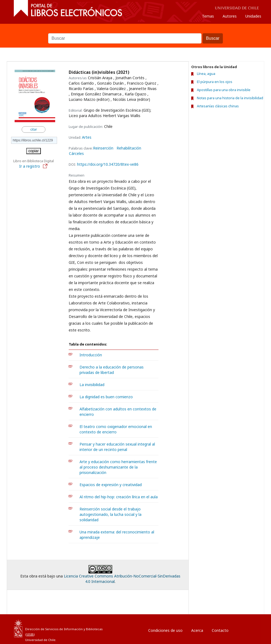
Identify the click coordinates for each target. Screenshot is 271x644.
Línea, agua (206, 74)
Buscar (135, 31)
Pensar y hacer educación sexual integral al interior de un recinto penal (117, 447)
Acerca (197, 630)
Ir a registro (34, 166)
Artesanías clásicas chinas (218, 106)
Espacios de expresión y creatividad (111, 485)
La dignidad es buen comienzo (106, 397)
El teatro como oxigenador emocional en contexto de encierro (116, 429)
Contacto (220, 630)
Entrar (245, 629)
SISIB (30, 634)
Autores (230, 16)
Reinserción (103, 148)
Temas (208, 16)
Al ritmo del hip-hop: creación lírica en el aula (119, 497)
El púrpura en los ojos (215, 82)
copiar (34, 151)
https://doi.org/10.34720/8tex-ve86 (108, 164)
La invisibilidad (92, 385)
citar (34, 129)
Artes (87, 137)
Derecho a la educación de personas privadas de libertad (112, 370)
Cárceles (76, 154)
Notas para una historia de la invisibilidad (230, 98)
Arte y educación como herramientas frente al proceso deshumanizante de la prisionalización (118, 467)
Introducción (91, 355)
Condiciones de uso (165, 630)
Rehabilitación (129, 148)
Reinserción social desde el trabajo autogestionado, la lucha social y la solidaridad (110, 514)
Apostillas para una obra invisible (224, 90)
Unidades (253, 16)
